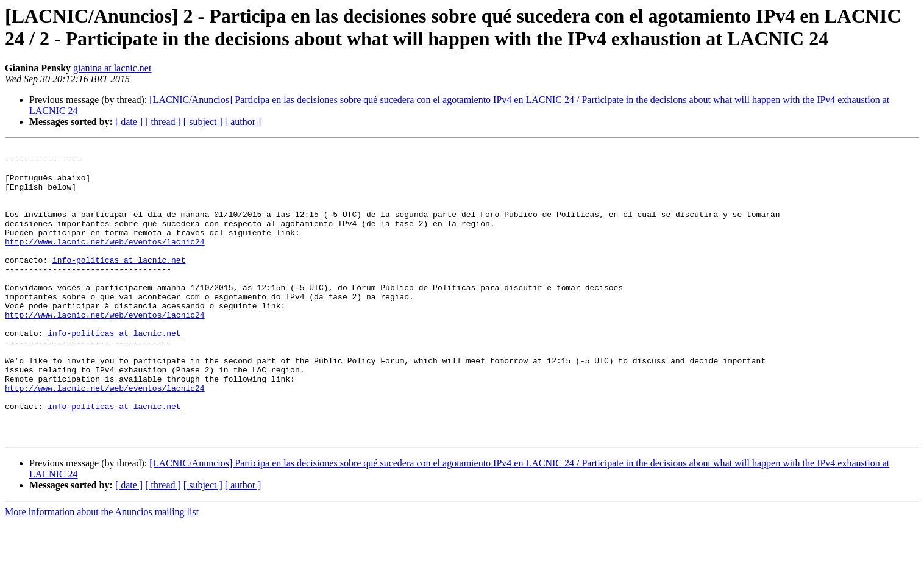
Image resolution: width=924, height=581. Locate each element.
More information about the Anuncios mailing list (102, 570)
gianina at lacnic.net (112, 68)
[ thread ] (163, 122)
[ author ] (243, 122)
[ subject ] (203, 122)
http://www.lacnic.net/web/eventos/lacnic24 (105, 262)
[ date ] (129, 122)
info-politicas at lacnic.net (119, 283)
